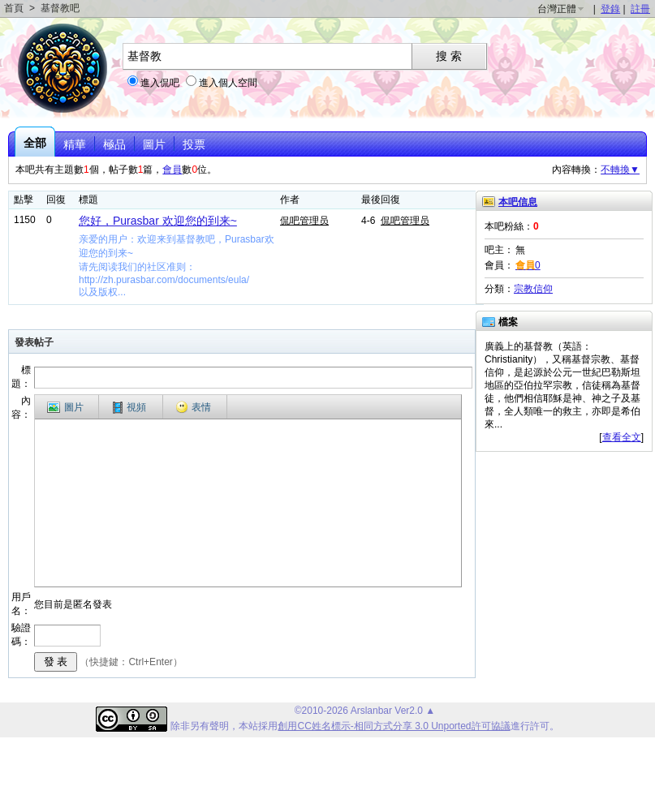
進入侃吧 (160, 83)
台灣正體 (557, 9)
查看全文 (622, 437)
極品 (114, 144)
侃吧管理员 (304, 221)
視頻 (129, 408)
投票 (194, 144)
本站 (248, 726)
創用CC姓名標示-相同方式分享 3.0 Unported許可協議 (394, 726)
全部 (35, 143)
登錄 (610, 9)
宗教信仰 (533, 289)
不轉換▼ (620, 170)
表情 (193, 407)
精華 (75, 144)
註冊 (640, 9)
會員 (172, 170)
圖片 (154, 144)
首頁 (14, 8)
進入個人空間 (228, 83)
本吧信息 (518, 202)
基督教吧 (60, 8)
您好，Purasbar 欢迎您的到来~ (158, 221)
